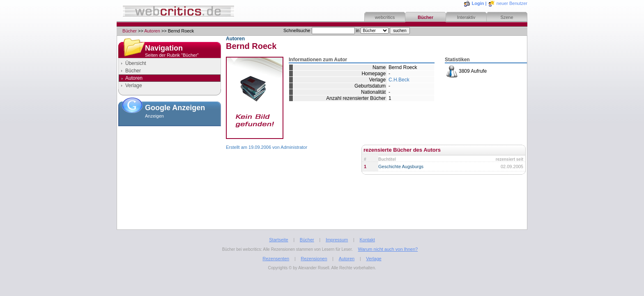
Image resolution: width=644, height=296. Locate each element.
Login (478, 3)
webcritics (385, 17)
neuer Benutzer (512, 3)
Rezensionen (314, 259)
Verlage (134, 86)
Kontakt (367, 240)
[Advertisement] (170, 170)
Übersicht (136, 63)
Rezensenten (276, 259)
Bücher (425, 17)
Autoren (152, 31)
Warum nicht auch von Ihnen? (388, 249)
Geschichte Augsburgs (401, 166)
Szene (507, 17)
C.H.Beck (399, 80)
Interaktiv (466, 17)
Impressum (337, 240)
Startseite (278, 240)
